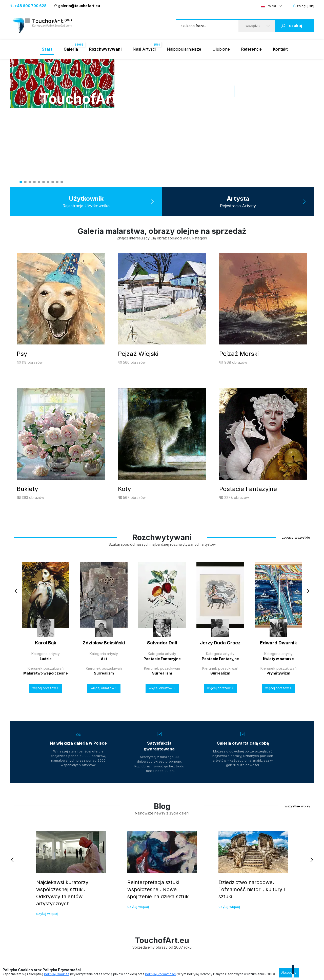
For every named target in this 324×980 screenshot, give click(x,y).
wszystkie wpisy (297, 623)
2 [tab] (25, 182)
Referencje (251, 49)
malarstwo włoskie (225, 882)
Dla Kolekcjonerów (29, 860)
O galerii (17, 900)
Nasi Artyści (144, 49)
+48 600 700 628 (28, 6)
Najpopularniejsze (184, 49)
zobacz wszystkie (296, 354)
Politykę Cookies (57, 974)
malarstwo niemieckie (227, 902)
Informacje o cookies (81, 946)
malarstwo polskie (224, 872)
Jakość (81, 881)
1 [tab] (21, 182)
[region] (162, 800)
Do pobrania (85, 900)
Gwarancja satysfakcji (28, 891)
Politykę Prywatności (160, 974)
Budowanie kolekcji (26, 881)
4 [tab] (34, 182)
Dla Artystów (88, 860)
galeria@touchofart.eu (77, 6)
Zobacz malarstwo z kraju (231, 860)
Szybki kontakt (155, 860)
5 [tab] (39, 182)
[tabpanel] (162, 59)
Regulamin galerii (89, 910)
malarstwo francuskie (227, 923)
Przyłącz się (85, 872)
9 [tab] (57, 182)
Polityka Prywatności (53, 946)
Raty (99, 946)
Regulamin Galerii (26, 946)
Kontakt (280, 49)
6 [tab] (44, 182)
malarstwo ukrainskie (227, 892)
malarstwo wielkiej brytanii (231, 912)
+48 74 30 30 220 (157, 887)
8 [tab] (53, 182)
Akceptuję (289, 973)
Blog (14, 910)
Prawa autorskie (88, 891)
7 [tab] (48, 182)
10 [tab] (62, 182)
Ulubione (221, 49)
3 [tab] (30, 182)
